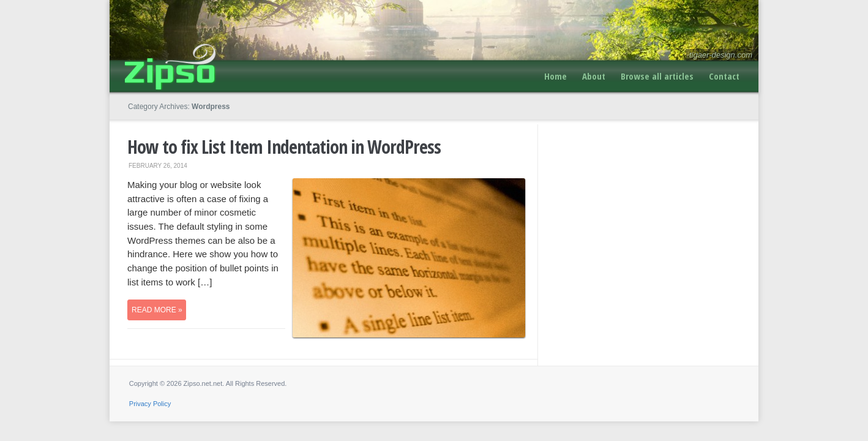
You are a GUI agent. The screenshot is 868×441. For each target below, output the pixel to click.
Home (556, 76)
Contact (724, 76)
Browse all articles (657, 76)
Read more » (157, 310)
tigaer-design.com (721, 55)
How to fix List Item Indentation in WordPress (284, 147)
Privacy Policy (150, 404)
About (594, 76)
